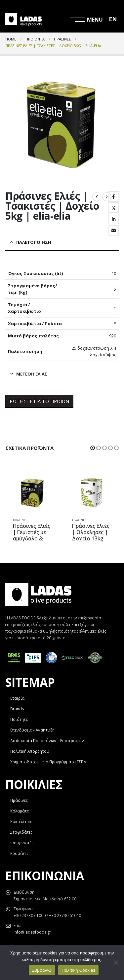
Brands (17, 709)
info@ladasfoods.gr (32, 932)
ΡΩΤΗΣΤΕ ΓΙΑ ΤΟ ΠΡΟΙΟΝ (39, 401)
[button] (93, 448)
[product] (33, 493)
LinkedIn (114, 219)
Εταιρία (17, 698)
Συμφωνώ (42, 970)
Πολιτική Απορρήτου (30, 751)
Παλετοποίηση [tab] (34, 242)
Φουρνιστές (22, 843)
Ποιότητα (19, 719)
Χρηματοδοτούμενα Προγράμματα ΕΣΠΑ (48, 762)
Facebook (114, 196)
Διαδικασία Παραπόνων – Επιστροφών (47, 740)
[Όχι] (116, 962)
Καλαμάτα (20, 811)
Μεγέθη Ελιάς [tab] (32, 374)
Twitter (114, 208)
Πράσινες (20, 520)
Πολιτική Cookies (78, 970)
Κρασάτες (19, 853)
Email (114, 230)
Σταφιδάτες (21, 832)
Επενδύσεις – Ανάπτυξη (32, 730)
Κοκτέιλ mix (21, 821)
